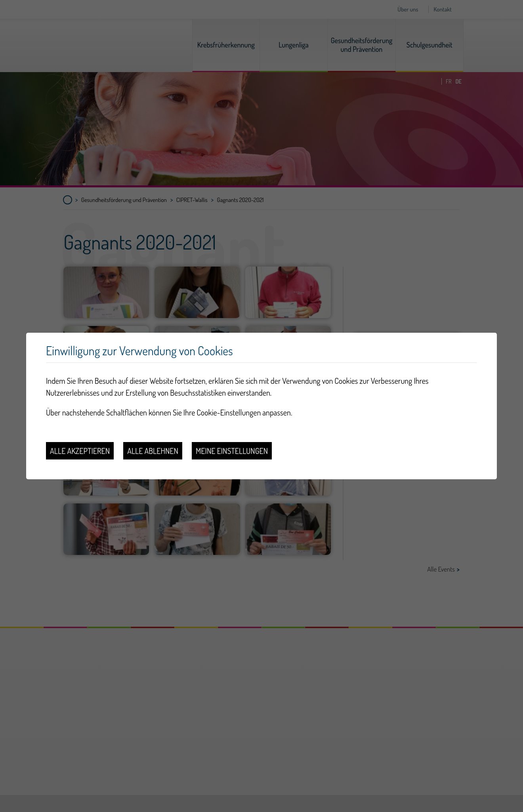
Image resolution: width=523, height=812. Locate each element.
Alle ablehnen (153, 451)
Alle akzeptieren (80, 451)
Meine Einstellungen (232, 451)
